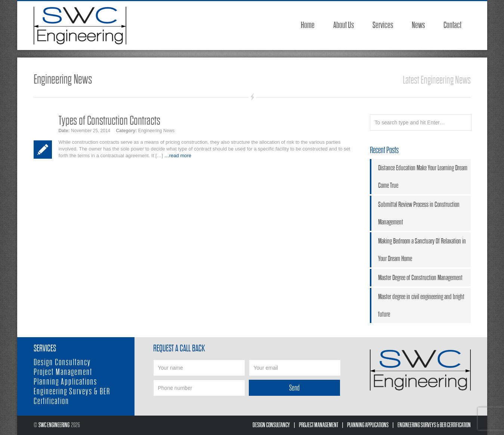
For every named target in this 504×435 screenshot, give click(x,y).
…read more (178, 156)
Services (383, 25)
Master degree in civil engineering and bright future (421, 305)
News (418, 25)
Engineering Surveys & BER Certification (434, 425)
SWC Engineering (54, 425)
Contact (452, 25)
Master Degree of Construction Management (420, 278)
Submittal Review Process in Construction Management (419, 213)
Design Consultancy (62, 362)
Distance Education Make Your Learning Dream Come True (423, 177)
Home (308, 25)
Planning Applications (65, 382)
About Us (344, 25)
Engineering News (156, 131)
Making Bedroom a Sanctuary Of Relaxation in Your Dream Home (422, 250)
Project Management (63, 372)
